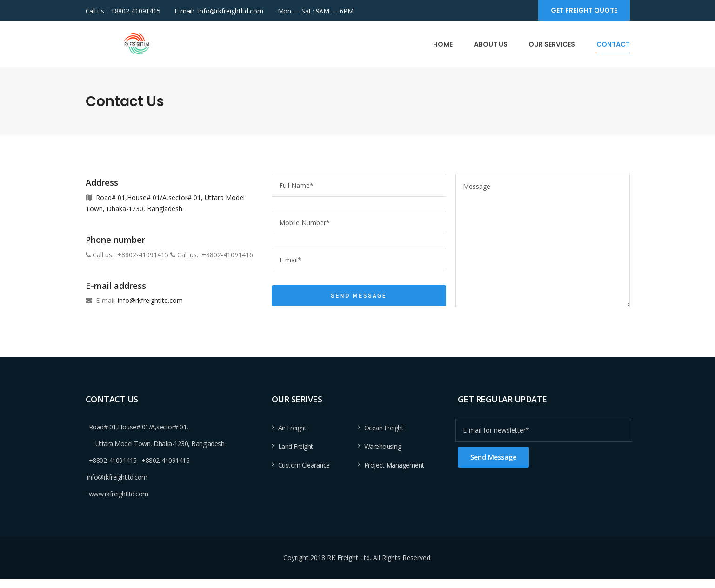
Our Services (552, 44)
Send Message (359, 296)
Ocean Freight (384, 428)
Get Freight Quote (584, 10)
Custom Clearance (304, 465)
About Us (491, 44)
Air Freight (292, 428)
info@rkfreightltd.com (231, 11)
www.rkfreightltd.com (119, 494)
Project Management (394, 465)
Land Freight (296, 446)
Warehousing (383, 446)
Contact (613, 44)
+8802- (99, 460)
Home (443, 44)
